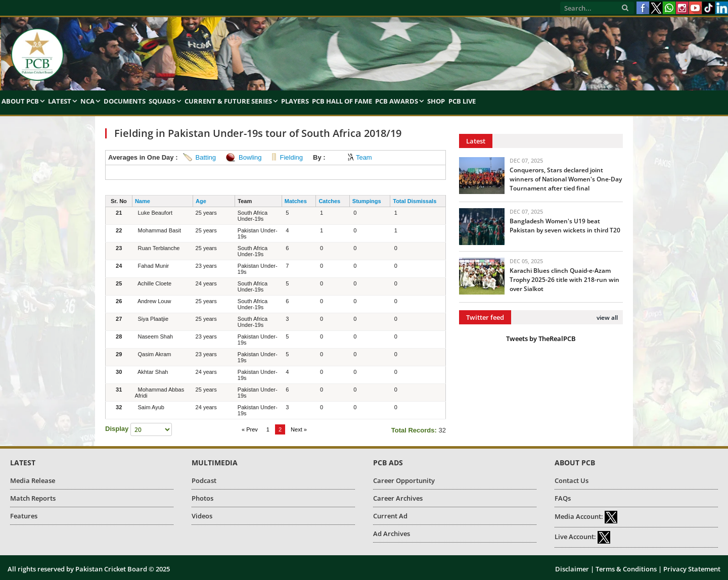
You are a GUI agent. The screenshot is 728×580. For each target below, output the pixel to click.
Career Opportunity (404, 480)
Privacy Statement (692, 569)
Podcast (204, 480)
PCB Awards (397, 101)
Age (201, 201)
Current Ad (390, 516)
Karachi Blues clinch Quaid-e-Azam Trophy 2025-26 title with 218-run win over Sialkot (564, 280)
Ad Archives (392, 534)
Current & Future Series (228, 101)
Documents (125, 101)
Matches (296, 201)
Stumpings (367, 201)
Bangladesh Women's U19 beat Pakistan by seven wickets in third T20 (565, 226)
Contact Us (572, 480)
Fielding (292, 157)
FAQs (563, 498)
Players (295, 101)
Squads (162, 101)
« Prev (250, 429)
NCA (87, 101)
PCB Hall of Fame (342, 101)
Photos (202, 498)
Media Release (33, 480)
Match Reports (33, 498)
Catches (329, 201)
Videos (202, 516)
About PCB (20, 101)
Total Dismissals (415, 201)
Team (364, 157)
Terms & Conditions (626, 569)
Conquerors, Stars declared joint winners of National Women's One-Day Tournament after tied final (566, 179)
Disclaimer (572, 569)
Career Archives (398, 498)
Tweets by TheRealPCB (541, 339)
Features (24, 516)
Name (143, 201)
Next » (299, 429)
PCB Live (462, 101)
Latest (60, 101)
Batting (206, 157)
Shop (436, 101)
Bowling (250, 157)
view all (607, 318)
